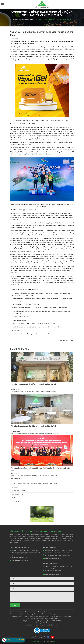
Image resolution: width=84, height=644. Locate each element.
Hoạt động (14, 487)
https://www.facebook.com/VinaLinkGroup (45, 334)
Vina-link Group (39, 642)
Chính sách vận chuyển (17, 612)
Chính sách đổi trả (31, 612)
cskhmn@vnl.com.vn (55, 558)
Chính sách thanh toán (44, 612)
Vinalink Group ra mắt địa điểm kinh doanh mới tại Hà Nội (34, 384)
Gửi (15, 605)
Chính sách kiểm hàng (49, 614)
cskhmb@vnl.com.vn (22, 561)
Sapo (54, 642)
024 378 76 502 (23, 557)
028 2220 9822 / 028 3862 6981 (61, 555)
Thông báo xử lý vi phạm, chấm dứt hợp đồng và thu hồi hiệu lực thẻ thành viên (34, 483)
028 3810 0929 (56, 571)
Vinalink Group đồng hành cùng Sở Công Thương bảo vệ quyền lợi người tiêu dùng (41, 469)
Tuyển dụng (14, 502)
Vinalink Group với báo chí (19, 498)
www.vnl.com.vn (22, 334)
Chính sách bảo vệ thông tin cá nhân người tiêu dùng (26, 614)
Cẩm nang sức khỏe (17, 494)
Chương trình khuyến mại (18, 491)
